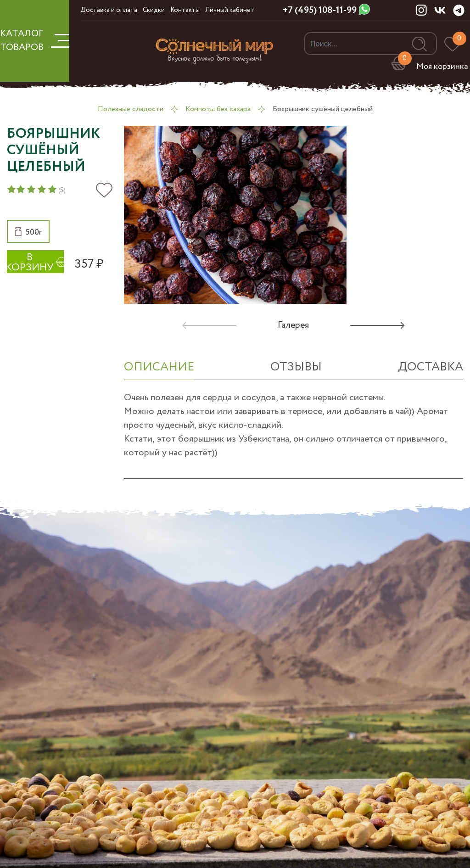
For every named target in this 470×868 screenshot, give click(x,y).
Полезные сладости (131, 109)
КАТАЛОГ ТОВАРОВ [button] (35, 41)
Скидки (154, 10)
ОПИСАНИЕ (159, 367)
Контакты (185, 10)
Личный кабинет (230, 10)
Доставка (431, 367)
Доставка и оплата (109, 10)
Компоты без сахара (218, 109)
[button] (28, 231)
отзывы (296, 367)
